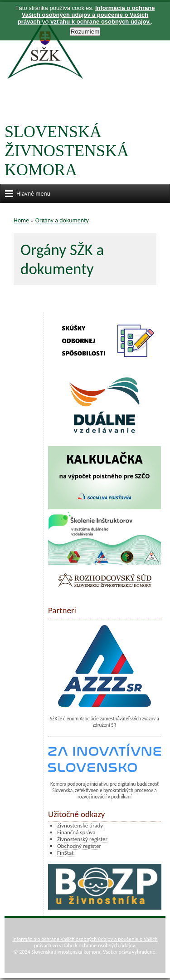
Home (21, 220)
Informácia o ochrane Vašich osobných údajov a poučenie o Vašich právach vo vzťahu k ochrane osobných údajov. (85, 942)
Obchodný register (79, 846)
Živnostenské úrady (80, 825)
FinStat (65, 853)
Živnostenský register (82, 839)
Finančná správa (76, 832)
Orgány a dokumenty (62, 220)
